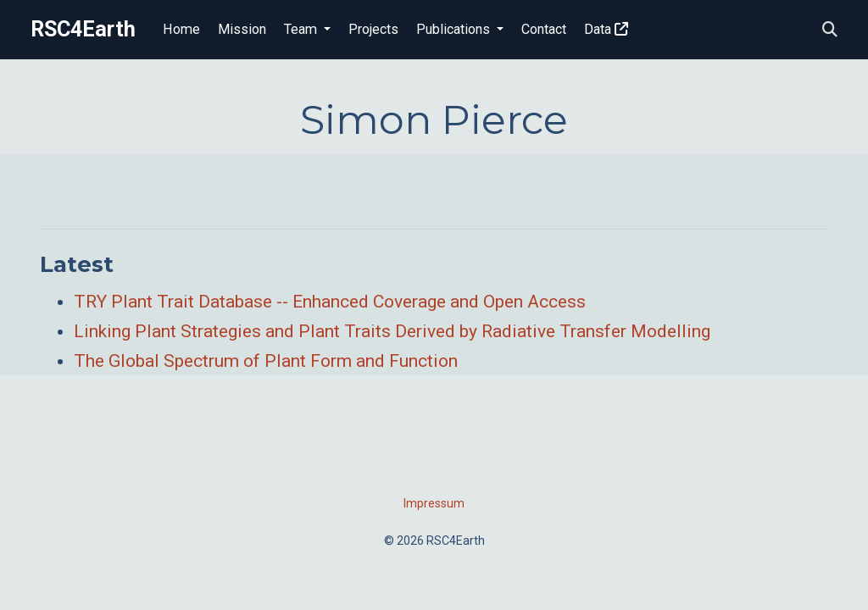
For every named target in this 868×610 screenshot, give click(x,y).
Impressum (434, 503)
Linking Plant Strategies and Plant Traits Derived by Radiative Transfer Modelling (392, 331)
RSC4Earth (83, 29)
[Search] (830, 30)
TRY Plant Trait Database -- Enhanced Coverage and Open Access (330, 302)
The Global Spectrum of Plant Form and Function (266, 361)
